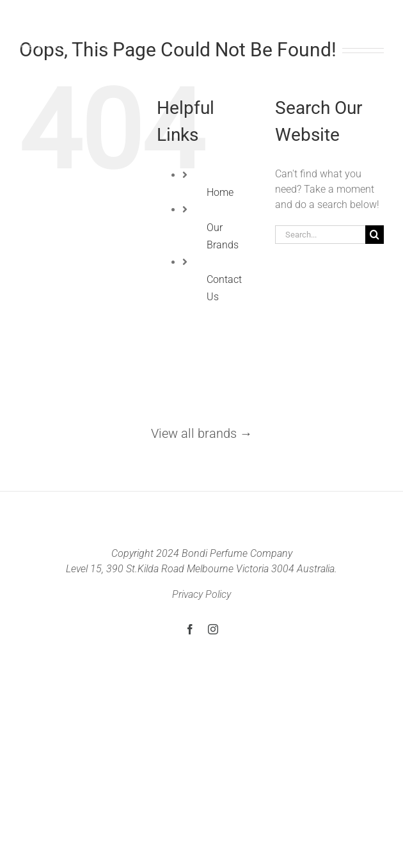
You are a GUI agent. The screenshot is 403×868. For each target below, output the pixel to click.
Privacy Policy (201, 594)
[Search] (375, 235)
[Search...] (320, 235)
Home (220, 192)
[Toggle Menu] (376, 28)
